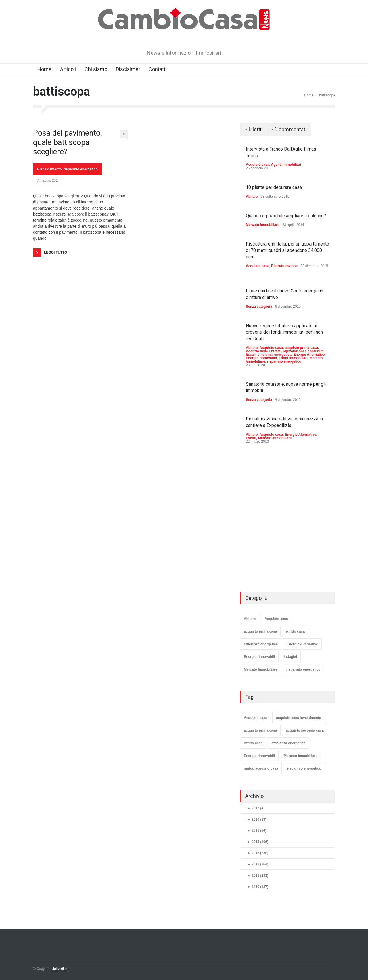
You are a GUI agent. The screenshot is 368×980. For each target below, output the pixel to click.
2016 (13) (257, 819)
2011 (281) (258, 876)
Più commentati (288, 129)
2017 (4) (256, 808)
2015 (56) (257, 831)
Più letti (253, 129)
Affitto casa (295, 631)
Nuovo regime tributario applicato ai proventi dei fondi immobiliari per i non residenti (284, 332)
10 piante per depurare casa (274, 187)
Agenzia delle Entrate (263, 351)
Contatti (158, 69)
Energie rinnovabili (261, 358)
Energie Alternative (309, 355)
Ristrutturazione (284, 266)
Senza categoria (259, 307)
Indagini (290, 657)
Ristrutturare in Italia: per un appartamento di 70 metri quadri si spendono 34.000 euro (287, 250)
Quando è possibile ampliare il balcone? (286, 216)
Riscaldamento (49, 169)
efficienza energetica (275, 355)
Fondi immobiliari (293, 358)
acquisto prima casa (301, 348)
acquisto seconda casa (305, 730)
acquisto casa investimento (299, 718)
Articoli (68, 69)
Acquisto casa (257, 165)
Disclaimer (128, 69)
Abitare (252, 197)
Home (44, 69)
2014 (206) (258, 842)
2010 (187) (258, 887)
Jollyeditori (61, 969)
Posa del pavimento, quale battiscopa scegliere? (68, 142)
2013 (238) (258, 853)
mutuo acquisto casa (261, 768)
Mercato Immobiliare (263, 225)
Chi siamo (96, 69)
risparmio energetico (81, 169)
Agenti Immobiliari (286, 165)
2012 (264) (258, 864)
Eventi (251, 438)
